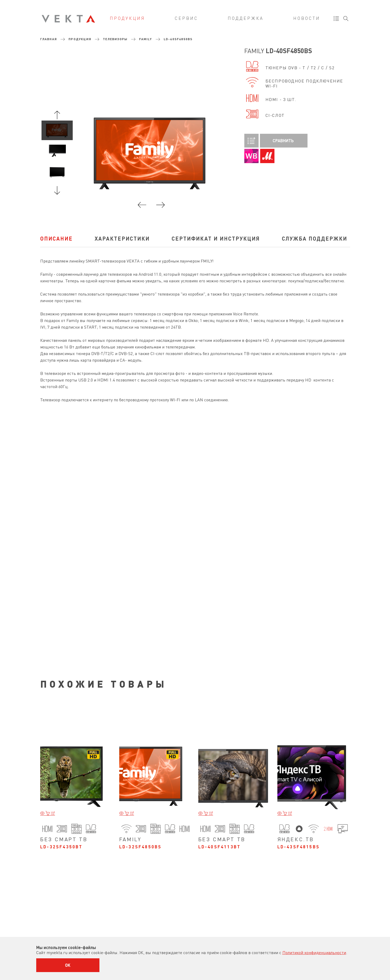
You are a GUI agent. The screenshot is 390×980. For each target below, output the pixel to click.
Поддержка (246, 18)
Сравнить (269, 141)
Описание (56, 238)
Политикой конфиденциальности (314, 953)
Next (57, 190)
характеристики (122, 238)
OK (68, 965)
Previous (57, 115)
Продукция (127, 18)
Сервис (186, 18)
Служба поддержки (315, 238)
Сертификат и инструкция (216, 238)
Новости (307, 18)
